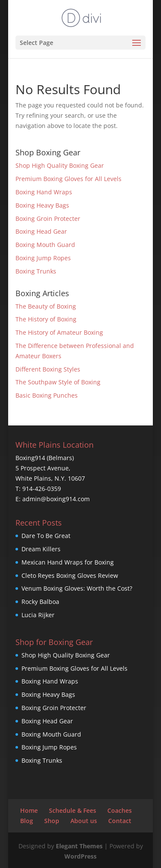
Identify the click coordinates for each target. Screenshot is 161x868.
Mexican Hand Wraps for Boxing (68, 562)
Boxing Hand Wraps (44, 192)
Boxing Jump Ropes (43, 258)
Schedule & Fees (73, 810)
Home (29, 810)
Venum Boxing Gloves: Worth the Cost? (77, 588)
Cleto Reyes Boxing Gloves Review (70, 575)
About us (84, 821)
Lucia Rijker (38, 615)
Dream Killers (41, 549)
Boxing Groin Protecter (48, 218)
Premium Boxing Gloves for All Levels (68, 179)
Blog (27, 821)
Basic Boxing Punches (47, 395)
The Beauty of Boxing (46, 306)
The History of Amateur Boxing (59, 332)
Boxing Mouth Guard (45, 245)
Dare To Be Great (46, 536)
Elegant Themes (79, 846)
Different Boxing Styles (48, 369)
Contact (120, 821)
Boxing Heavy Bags (42, 205)
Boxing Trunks (36, 271)
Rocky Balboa (40, 602)
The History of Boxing (46, 319)
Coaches (120, 810)
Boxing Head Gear (41, 231)
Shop (52, 821)
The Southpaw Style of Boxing (58, 382)
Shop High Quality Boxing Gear (60, 165)
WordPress (80, 856)
